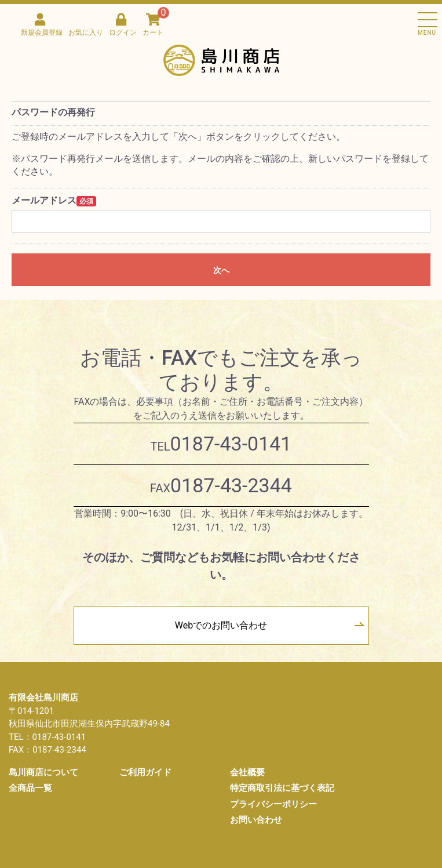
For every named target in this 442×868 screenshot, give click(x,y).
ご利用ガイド (145, 772)
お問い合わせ (256, 820)
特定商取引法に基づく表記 (282, 788)
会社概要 (247, 772)
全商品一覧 (30, 788)
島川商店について (43, 772)
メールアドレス (44, 200)
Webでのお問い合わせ (221, 625)
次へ (221, 270)
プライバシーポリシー (273, 804)
